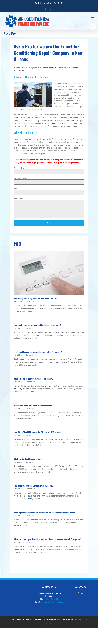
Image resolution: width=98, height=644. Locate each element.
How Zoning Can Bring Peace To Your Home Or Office (35, 298)
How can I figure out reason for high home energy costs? (38, 325)
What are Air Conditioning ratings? (28, 459)
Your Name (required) (21, 168)
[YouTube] (82, 593)
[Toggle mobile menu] (93, 17)
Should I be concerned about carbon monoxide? (34, 405)
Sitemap (60, 619)
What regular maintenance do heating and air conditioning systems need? (44, 513)
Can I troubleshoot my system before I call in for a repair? (38, 352)
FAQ (17, 244)
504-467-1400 (52, 599)
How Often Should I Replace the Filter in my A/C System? (38, 432)
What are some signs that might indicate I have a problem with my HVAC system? (48, 539)
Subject (16, 188)
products (54, 123)
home (16, 118)
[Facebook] (78, 593)
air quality (35, 120)
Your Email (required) (21, 178)
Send (49, 223)
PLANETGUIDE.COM (80, 619)
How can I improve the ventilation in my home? (33, 486)
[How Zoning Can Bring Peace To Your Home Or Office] (49, 273)
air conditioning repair (51, 68)
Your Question (18, 199)
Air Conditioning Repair (46, 50)
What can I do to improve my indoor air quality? (34, 379)
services (76, 68)
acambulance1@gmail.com (52, 602)
